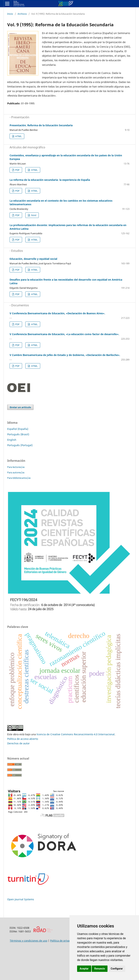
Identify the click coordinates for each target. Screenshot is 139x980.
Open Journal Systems (21, 899)
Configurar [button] (117, 969)
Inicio (10, 14)
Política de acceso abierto (23, 739)
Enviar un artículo (20, 407)
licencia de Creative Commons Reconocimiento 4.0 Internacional (76, 734)
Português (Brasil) (18, 434)
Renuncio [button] (100, 969)
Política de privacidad (63, 941)
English (12, 440)
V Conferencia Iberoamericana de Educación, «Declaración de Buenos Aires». (57, 313)
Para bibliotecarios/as (19, 478)
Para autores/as (16, 472)
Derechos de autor (18, 743)
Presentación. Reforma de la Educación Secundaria (41, 125)
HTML (18, 136)
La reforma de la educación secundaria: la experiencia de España (50, 180)
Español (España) (18, 429)
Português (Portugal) (20, 445)
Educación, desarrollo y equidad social (33, 259)
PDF (17, 170)
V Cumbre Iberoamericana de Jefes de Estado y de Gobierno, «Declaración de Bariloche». (65, 355)
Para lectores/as (16, 467)
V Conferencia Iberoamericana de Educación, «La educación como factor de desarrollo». (64, 334)
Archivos (22, 14)
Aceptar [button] (84, 969)
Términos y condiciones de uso (29, 941)
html (33, 215)
